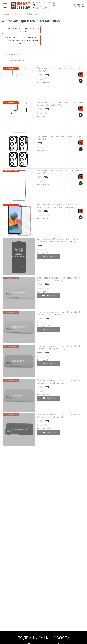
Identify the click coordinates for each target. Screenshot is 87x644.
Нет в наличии (49, 257)
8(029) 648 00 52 (43, 3)
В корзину (81, 76)
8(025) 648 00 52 (43, 8)
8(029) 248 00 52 (43, 5)
